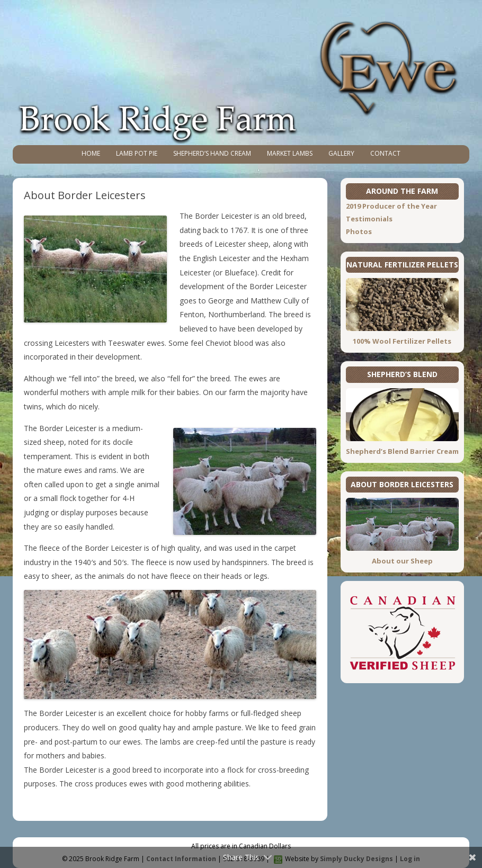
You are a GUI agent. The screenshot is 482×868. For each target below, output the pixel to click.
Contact (385, 153)
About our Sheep (402, 561)
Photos (359, 231)
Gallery (341, 153)
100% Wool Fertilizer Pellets (402, 341)
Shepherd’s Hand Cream (212, 153)
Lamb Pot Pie (137, 153)
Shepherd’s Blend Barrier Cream (402, 451)
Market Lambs (290, 153)
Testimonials (369, 219)
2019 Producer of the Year (391, 206)
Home (91, 153)
